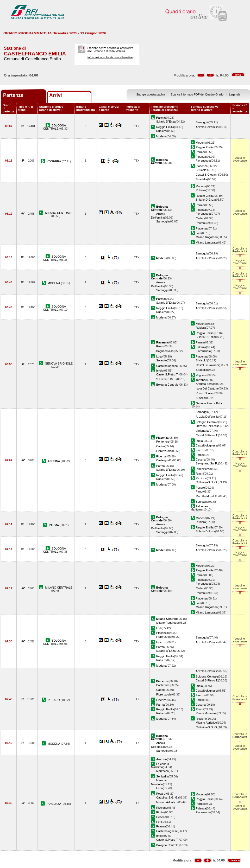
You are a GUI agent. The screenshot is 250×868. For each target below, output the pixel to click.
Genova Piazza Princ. (210, 403)
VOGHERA (54, 161)
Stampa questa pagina (151, 94)
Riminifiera (203, 469)
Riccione (201, 478)
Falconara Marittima (200, 508)
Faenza (201, 450)
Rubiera (161, 131)
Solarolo (162, 360)
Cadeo (200, 218)
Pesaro (200, 488)
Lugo (160, 356)
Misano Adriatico (206, 723)
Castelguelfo (164, 460)
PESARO (54, 700)
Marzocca (162, 771)
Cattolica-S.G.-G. (207, 482)
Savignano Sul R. (207, 463)
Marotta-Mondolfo (207, 496)
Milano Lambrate (207, 242)
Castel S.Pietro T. (167, 374)
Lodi (199, 233)
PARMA (54, 525)
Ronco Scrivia (205, 393)
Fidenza (201, 157)
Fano (199, 492)
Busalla (201, 398)
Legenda (235, 94)
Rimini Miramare (206, 713)
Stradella (202, 179)
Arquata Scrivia (206, 384)
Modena (161, 136)
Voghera (201, 375)
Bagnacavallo (165, 351)
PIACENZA (54, 804)
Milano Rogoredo (207, 237)
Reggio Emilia (165, 127)
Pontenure (202, 223)
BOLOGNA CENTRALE (55, 127)
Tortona (201, 380)
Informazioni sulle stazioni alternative (110, 57)
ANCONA (54, 461)
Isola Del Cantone (207, 388)
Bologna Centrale (167, 385)
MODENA (54, 283)
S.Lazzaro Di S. (166, 379)
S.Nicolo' (201, 170)
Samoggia (202, 122)
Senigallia (202, 502)
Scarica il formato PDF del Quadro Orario (197, 94)
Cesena (201, 459)
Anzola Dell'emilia (207, 127)
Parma (200, 152)
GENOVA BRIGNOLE (59, 363)
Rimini (200, 474)
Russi (160, 346)
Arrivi (56, 95)
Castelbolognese (167, 366)
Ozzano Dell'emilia (208, 426)
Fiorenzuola (203, 161)
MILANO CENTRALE (59, 213)
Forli (199, 455)
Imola (160, 371)
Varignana (202, 431)
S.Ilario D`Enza (166, 122)
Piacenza (202, 166)
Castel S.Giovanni (207, 175)
